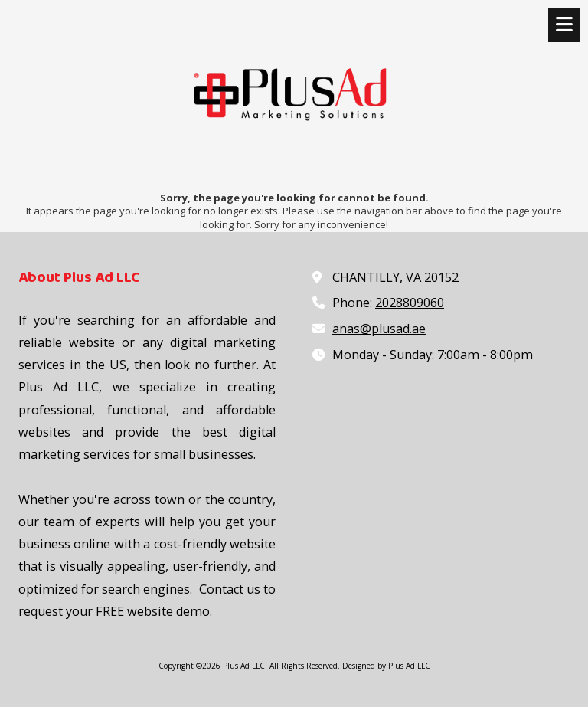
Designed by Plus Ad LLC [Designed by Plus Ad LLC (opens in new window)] (386, 666)
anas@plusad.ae (379, 329)
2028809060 (410, 303)
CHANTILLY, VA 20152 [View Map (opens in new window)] (395, 277)
